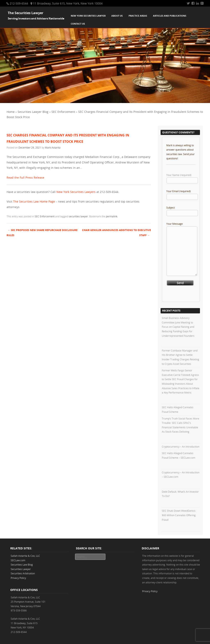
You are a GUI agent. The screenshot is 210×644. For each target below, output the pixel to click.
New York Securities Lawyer (88, 16)
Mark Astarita (53, 147)
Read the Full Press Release (25, 177)
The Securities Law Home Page (34, 201)
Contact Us (78, 24)
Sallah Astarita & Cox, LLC (25, 556)
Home (11, 112)
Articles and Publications (170, 16)
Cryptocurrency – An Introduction (181, 447)
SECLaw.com (18, 560)
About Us (117, 16)
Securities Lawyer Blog (33, 112)
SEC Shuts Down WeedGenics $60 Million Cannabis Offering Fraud (179, 515)
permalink (112, 216)
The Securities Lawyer (26, 13)
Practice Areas (138, 16)
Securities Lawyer (21, 569)
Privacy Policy (18, 578)
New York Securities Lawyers (76, 192)
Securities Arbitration (23, 573)
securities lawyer (78, 216)
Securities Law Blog (22, 565)
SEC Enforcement (63, 112)
